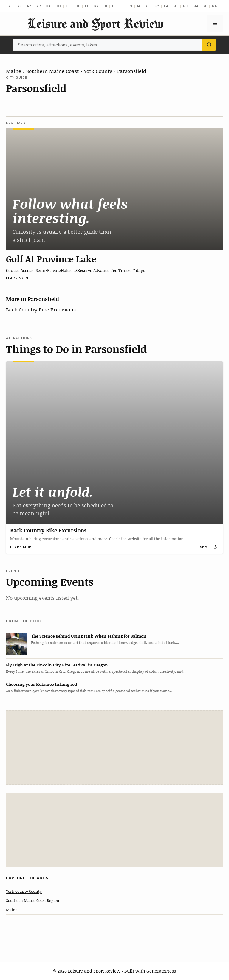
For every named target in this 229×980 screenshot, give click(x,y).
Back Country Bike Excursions (41, 309)
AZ (29, 6)
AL (11, 6)
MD (186, 6)
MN (215, 6)
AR (39, 6)
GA (96, 6)
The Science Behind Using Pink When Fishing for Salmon (89, 636)
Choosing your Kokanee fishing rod (41, 684)
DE (78, 6)
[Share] (209, 547)
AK (20, 6)
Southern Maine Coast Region (33, 900)
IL (122, 6)
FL (87, 6)
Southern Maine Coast (52, 71)
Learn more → (20, 278)
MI (205, 6)
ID (114, 6)
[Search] (209, 45)
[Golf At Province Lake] (114, 189)
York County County (24, 891)
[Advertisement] (114, 747)
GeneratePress (161, 971)
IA (139, 6)
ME (176, 6)
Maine (14, 71)
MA (196, 6)
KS (148, 6)
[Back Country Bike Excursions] (114, 443)
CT (68, 6)
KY (157, 6)
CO (58, 6)
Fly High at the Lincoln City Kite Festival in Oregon (57, 665)
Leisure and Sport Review (95, 23)
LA (166, 6)
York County (98, 71)
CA (48, 6)
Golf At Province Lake (51, 259)
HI (105, 6)
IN (130, 6)
